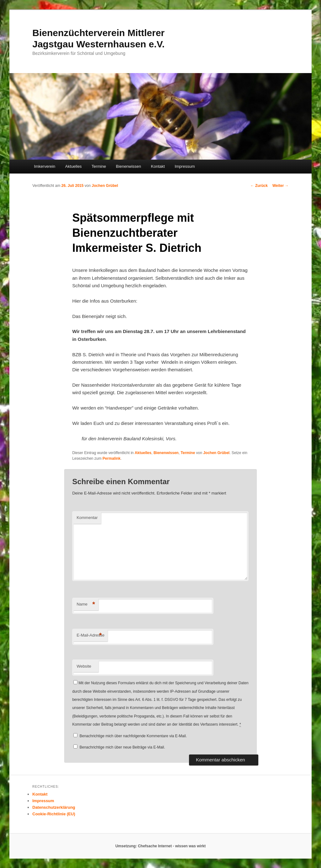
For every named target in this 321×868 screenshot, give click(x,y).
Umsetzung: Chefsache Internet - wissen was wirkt (160, 846)
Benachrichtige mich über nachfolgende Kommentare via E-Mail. (133, 736)
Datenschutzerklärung (54, 807)
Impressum (185, 166)
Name (86, 604)
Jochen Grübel (105, 186)
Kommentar (87, 518)
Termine (99, 166)
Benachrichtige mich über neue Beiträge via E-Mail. (122, 747)
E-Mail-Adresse (90, 635)
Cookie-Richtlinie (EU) (54, 814)
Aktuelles (74, 166)
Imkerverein (45, 166)
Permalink (111, 458)
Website (84, 666)
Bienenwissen (129, 166)
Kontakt (158, 166)
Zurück (259, 186)
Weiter (281, 186)
